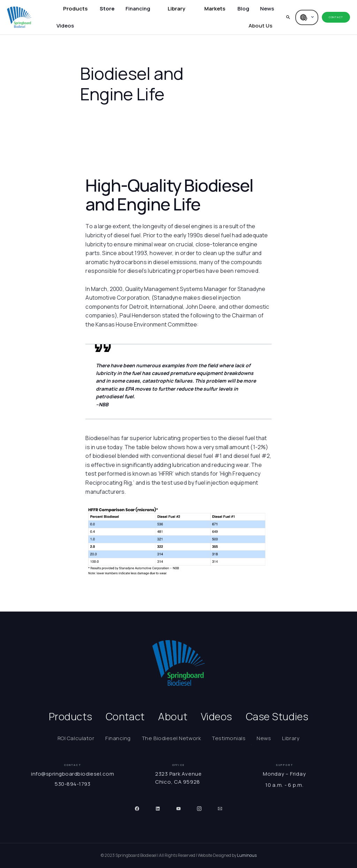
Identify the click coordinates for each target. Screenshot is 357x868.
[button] (75, 9)
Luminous (247, 855)
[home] (19, 17)
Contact (336, 17)
